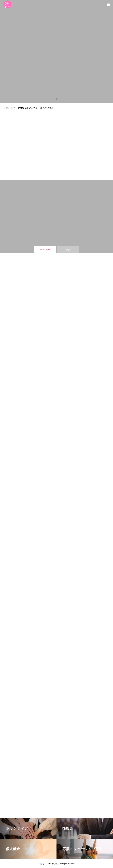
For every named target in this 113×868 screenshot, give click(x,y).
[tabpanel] (56, 51)
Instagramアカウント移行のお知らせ (37, 108)
